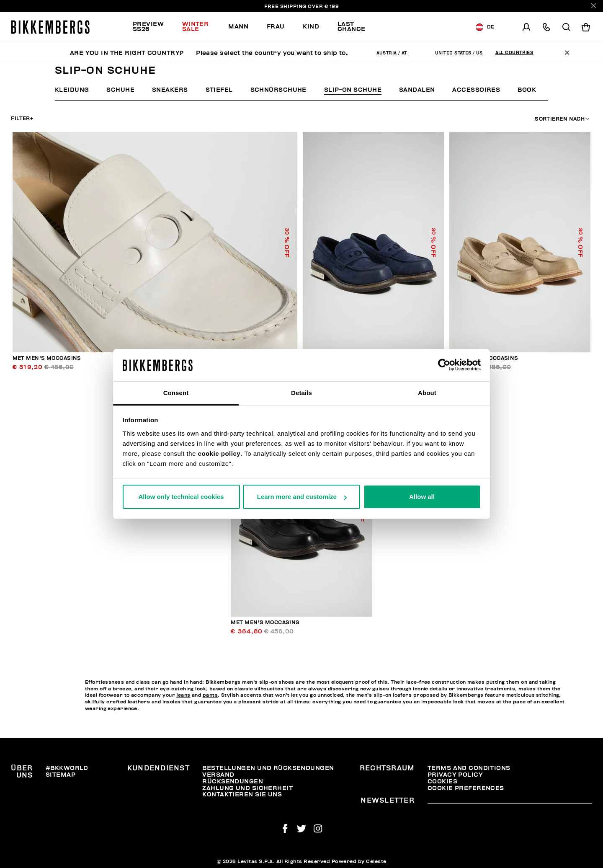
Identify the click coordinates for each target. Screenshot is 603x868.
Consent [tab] (176, 393)
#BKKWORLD (67, 768)
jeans (183, 695)
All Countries (514, 53)
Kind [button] (311, 27)
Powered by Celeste (359, 861)
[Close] (594, 6)
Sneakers (170, 90)
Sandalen (417, 90)
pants (210, 695)
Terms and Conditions (469, 768)
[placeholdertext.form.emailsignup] (510, 801)
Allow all (422, 497)
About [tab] (427, 393)
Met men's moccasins (47, 358)
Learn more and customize (302, 497)
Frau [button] (276, 27)
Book (527, 90)
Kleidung (72, 90)
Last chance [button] (352, 27)
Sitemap (61, 775)
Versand (218, 775)
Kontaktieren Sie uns (242, 794)
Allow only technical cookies (181, 497)
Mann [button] (238, 27)
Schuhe (120, 90)
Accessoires (476, 90)
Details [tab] (301, 393)
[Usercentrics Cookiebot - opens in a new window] (444, 365)
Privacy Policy (455, 775)
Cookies (442, 781)
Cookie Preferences (466, 788)
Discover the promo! (417, 27)
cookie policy (219, 453)
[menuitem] (153, 27)
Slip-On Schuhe (353, 90)
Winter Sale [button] (196, 27)
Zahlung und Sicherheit (247, 788)
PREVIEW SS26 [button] (148, 27)
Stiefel (219, 90)
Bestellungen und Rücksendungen (268, 768)
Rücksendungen (233, 781)
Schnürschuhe (278, 90)
